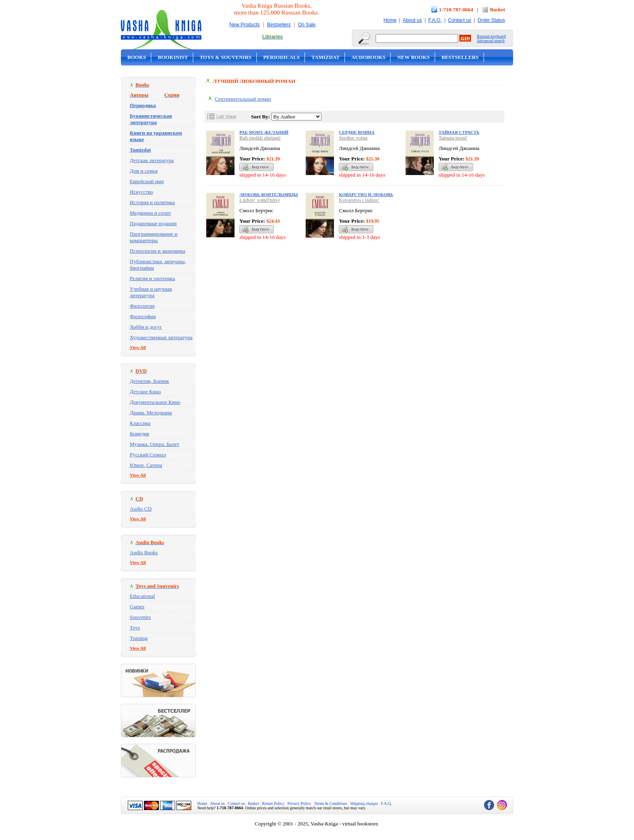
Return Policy (273, 803)
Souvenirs (140, 617)
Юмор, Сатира (146, 465)
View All (138, 347)
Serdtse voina (353, 138)
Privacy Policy (299, 803)
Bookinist (173, 57)
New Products (245, 25)
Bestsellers (279, 25)
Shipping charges (364, 803)
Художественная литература (161, 337)
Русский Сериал (148, 455)
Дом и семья (144, 171)
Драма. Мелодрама (151, 413)
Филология (142, 306)
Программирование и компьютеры (154, 237)
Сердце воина (357, 132)
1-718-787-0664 (456, 9)
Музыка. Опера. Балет (154, 444)
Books (137, 57)
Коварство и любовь (366, 194)
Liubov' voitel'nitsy (260, 200)
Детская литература (152, 160)
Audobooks (369, 57)
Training (139, 638)
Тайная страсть (459, 132)
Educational (142, 596)
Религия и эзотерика (152, 278)
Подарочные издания (153, 223)
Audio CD (141, 509)
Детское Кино (145, 392)
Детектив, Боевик (149, 381)
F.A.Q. (435, 20)
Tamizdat (325, 57)
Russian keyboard (491, 36)
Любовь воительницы (269, 194)
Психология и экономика (157, 251)
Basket (497, 9)
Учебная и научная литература (151, 292)
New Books (413, 57)
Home (390, 20)
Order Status (491, 20)
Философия (143, 316)
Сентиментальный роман (243, 99)
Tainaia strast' (453, 138)
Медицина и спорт (150, 213)
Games (137, 607)
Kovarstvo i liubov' (359, 200)
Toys (135, 628)
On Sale (307, 25)
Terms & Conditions (331, 803)
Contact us (460, 20)
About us (412, 20)
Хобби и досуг (146, 327)
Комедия (139, 434)
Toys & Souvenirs (226, 57)
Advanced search (491, 41)
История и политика (152, 202)
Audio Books (144, 552)
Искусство (142, 192)
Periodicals (281, 57)
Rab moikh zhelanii (260, 138)
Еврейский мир (147, 181)
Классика (140, 423)
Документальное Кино (155, 402)
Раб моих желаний (264, 132)
